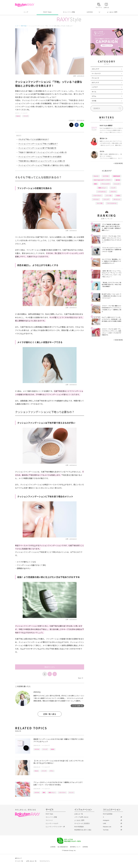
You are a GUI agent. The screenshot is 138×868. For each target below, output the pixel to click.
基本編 (118, 180)
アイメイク (95, 78)
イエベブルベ (62, 792)
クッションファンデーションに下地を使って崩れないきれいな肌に (44, 165)
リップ (113, 188)
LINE (105, 823)
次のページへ (50, 667)
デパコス (96, 199)
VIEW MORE (118, 163)
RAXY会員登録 (108, 814)
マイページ (49, 820)
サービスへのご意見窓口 (82, 823)
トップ (26, 12)
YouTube (106, 830)
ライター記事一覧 (77, 706)
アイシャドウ (105, 184)
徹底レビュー (52, 792)
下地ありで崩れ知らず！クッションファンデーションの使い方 (42, 152)
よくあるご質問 (112, 12)
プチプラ (113, 192)
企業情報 (53, 847)
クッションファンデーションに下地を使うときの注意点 (40, 157)
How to (18, 116)
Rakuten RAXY (25, 5)
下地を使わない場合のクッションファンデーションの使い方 (42, 161)
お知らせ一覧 (79, 814)
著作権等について (75, 847)
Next (80, 678)
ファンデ (26, 116)
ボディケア (95, 83)
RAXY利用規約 (79, 827)
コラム (94, 96)
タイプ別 (100, 203)
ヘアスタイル (102, 192)
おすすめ (37, 749)
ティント (71, 792)
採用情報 (85, 847)
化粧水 (118, 195)
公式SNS (90, 12)
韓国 (44, 792)
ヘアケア (95, 87)
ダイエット (117, 199)
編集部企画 (117, 176)
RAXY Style (47, 12)
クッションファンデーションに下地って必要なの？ (38, 144)
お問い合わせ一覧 (31, 861)
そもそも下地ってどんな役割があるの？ (34, 139)
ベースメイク (24, 113)
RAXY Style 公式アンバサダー (102, 180)
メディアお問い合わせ (81, 817)
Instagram (106, 820)
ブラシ (52, 771)
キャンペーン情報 (69, 12)
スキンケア (95, 69)
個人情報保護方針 (63, 847)
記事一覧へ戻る (50, 714)
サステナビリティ (45, 861)
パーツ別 (109, 195)
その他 (94, 101)
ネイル (94, 92)
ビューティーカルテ (52, 823)
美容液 (53, 749)
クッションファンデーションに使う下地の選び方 (37, 148)
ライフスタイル (112, 203)
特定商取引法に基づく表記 (83, 830)
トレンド (117, 184)
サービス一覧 (19, 861)
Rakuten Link (107, 827)
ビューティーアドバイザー (54, 827)
